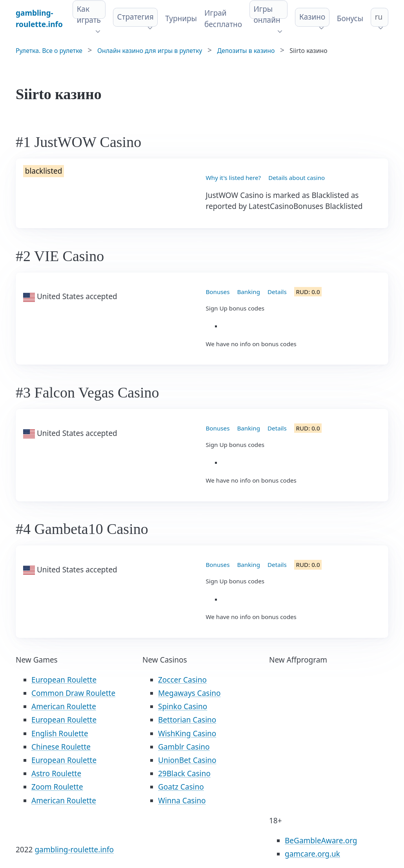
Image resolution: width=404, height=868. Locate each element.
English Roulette (60, 734)
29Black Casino (184, 774)
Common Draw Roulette (73, 693)
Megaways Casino (189, 693)
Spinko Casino (183, 706)
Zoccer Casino (182, 680)
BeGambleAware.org (321, 841)
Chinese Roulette (61, 747)
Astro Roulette (56, 774)
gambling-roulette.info (74, 850)
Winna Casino (182, 801)
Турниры (181, 18)
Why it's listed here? (234, 178)
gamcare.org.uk (312, 854)
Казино (312, 17)
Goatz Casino (181, 787)
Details (277, 292)
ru (379, 17)
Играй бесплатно (223, 19)
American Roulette (64, 706)
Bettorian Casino (187, 720)
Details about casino (297, 178)
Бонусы (350, 18)
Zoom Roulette (57, 787)
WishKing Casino (187, 734)
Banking (248, 292)
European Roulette (64, 680)
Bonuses (218, 292)
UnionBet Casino (187, 760)
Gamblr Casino (184, 747)
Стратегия (136, 17)
